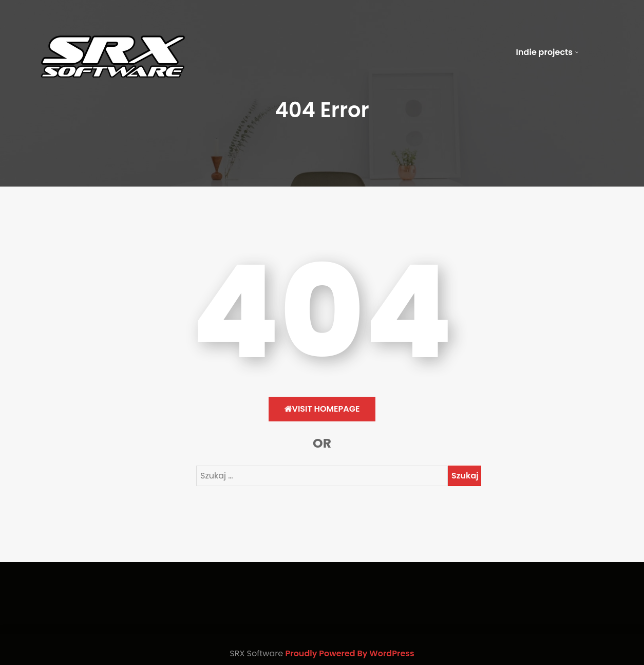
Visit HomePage (322, 409)
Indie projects (544, 52)
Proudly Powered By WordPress (349, 653)
